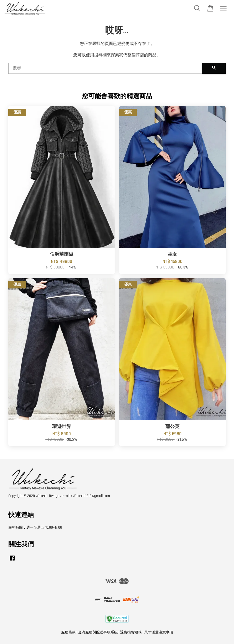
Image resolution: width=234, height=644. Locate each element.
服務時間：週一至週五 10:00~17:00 (35, 528)
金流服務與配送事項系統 (98, 632)
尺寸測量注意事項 (159, 632)
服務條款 (68, 632)
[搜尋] (105, 68)
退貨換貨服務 (131, 632)
